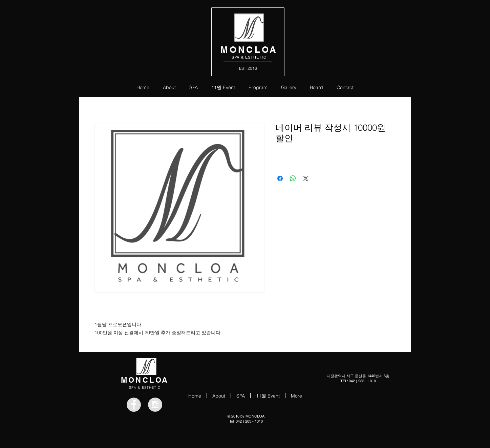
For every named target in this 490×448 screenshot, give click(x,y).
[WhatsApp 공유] (293, 178)
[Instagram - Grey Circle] (155, 405)
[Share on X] (306, 178)
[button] (258, 87)
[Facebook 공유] (280, 178)
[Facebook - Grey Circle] (134, 405)
